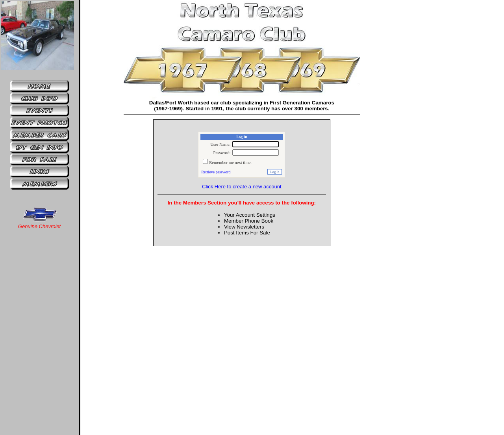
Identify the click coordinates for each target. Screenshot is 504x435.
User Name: (220, 144)
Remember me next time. (230, 163)
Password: (222, 153)
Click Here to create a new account (242, 187)
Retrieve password (216, 172)
